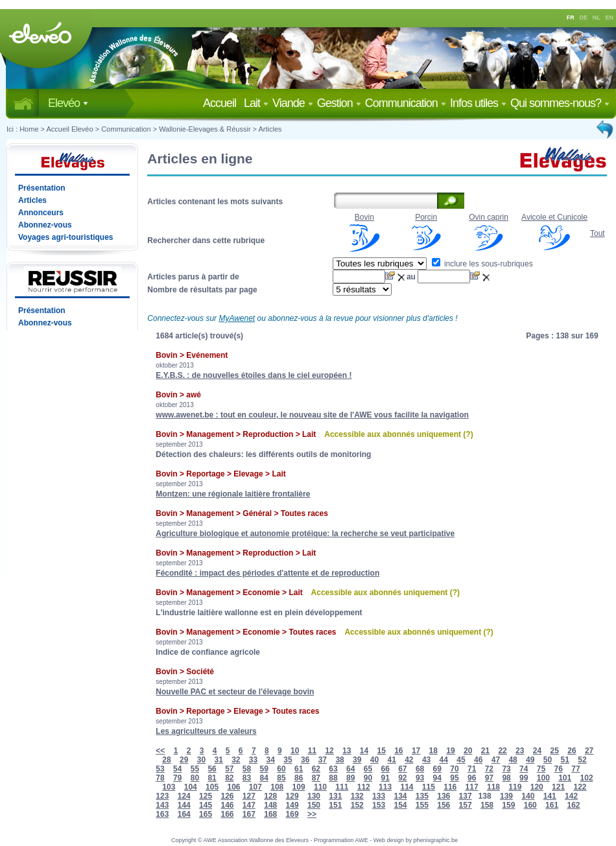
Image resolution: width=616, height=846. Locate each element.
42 (409, 760)
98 (506, 778)
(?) (468, 434)
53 (160, 769)
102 (587, 778)
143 (162, 805)
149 (292, 805)
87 (316, 778)
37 (323, 760)
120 (537, 787)
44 (444, 760)
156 (444, 805)
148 (270, 805)
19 (450, 751)
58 (247, 769)
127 (249, 796)
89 (350, 778)
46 (478, 760)
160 (530, 805)
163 (162, 814)
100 (543, 778)
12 (329, 751)
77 (575, 769)
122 (580, 787)
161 (552, 805)
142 (571, 796)
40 (374, 760)
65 (368, 769)
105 (212, 787)
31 (218, 760)
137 (466, 796)
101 (565, 778)
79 (177, 778)
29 (184, 760)
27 (589, 751)
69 (437, 769)
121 (558, 787)
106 (233, 787)
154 (400, 805)
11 (312, 751)
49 (530, 760)
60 (281, 769)
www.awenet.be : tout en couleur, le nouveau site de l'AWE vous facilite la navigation (312, 415)
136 (444, 796)
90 (368, 778)
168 (270, 814)
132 (357, 796)
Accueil (222, 103)
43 (426, 760)
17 (416, 751)
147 (249, 805)
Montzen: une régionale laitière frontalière (233, 494)
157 (466, 805)
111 (342, 787)
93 (420, 778)
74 (524, 769)
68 (420, 769)
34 (271, 760)
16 (398, 751)
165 (206, 814)
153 (379, 805)
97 (489, 778)
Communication (406, 103)
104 (191, 787)
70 (454, 769)
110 (320, 787)
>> (312, 814)
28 (166, 760)
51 (565, 760)
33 (253, 760)
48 (513, 760)
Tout (598, 233)
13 (347, 751)
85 (281, 778)
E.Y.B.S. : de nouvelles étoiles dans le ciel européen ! (254, 375)
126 (227, 796)
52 (582, 760)
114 (407, 787)
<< (160, 751)
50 (548, 760)
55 (195, 769)
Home (29, 129)
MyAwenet (237, 318)
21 (485, 751)
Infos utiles (478, 103)
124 (184, 796)
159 (508, 805)
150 (314, 805)
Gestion (339, 103)
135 (422, 796)
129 (292, 796)
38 (339, 760)
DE (584, 18)
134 (400, 796)
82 (229, 778)
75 (541, 769)
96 (472, 778)
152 (357, 805)
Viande (293, 103)
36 (305, 760)
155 (422, 805)
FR (571, 18)
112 (364, 787)
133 (379, 796)
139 (506, 796)
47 (496, 760)
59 (264, 769)
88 (333, 778)
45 (461, 760)
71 (472, 769)
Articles (270, 129)
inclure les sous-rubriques (482, 264)
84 (264, 778)
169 (292, 814)
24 (537, 751)
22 (502, 751)
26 (572, 751)
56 (212, 769)
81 (212, 778)
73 (506, 769)
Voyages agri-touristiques (65, 237)
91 (385, 778)
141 (550, 796)
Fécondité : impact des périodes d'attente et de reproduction (267, 573)
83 (247, 778)
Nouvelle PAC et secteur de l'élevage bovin (235, 692)
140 (528, 796)
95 (454, 778)
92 (402, 778)
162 (573, 805)
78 (160, 778)
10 (295, 751)
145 (206, 805)
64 (350, 769)
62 (316, 769)
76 (559, 769)
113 (385, 787)
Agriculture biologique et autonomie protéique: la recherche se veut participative (305, 534)
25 (555, 751)
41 (391, 760)
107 (255, 787)
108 (277, 787)
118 (493, 787)
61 (299, 769)
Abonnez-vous (45, 225)
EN (610, 18)
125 (206, 796)
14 (364, 751)
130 (314, 796)
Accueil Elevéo (69, 129)
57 (229, 769)
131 (335, 796)
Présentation (42, 188)
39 (357, 760)
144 (184, 805)
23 (520, 751)
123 (162, 796)
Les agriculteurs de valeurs (206, 731)
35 (288, 760)
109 (299, 787)
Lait (256, 103)
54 (177, 769)
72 (489, 769)
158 (487, 805)
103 (169, 787)
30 (201, 760)
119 (515, 787)
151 (335, 805)
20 (468, 751)
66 (385, 769)
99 (524, 778)
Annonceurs (41, 213)
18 (433, 751)
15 (381, 751)
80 (195, 778)
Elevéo (68, 103)
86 (299, 778)
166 (227, 814)
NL (597, 18)
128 (270, 796)
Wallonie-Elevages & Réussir (205, 129)
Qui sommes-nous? (560, 103)
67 (402, 769)
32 (236, 760)
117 (472, 787)
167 (249, 814)
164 (184, 814)
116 (450, 787)
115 (429, 787)
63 (333, 769)
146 (227, 805)
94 (437, 778)
